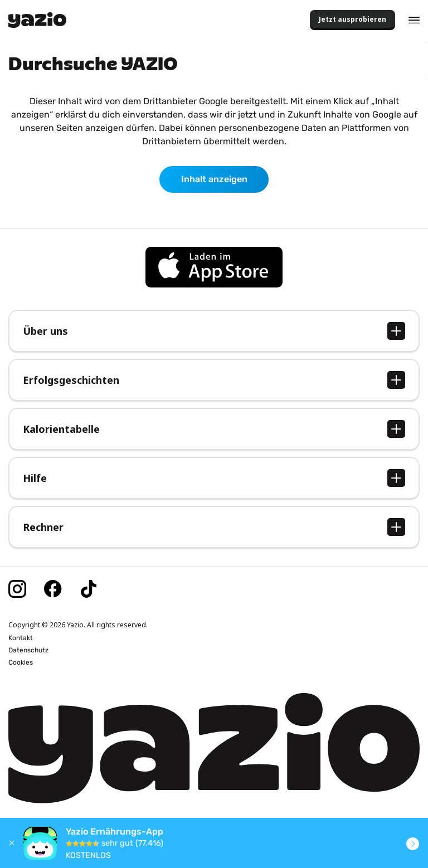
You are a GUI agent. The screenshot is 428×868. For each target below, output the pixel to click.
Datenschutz (28, 650)
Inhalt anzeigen (214, 179)
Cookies (21, 662)
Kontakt (21, 638)
